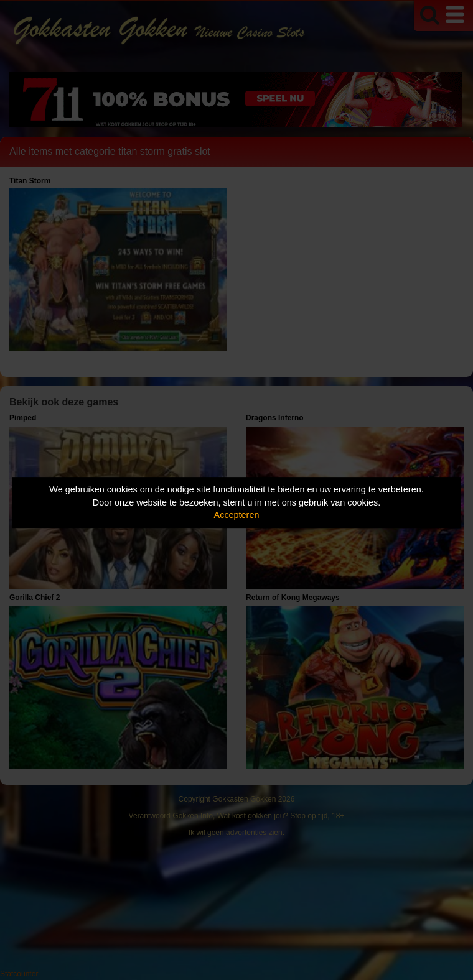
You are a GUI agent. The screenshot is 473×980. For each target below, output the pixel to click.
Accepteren (237, 515)
